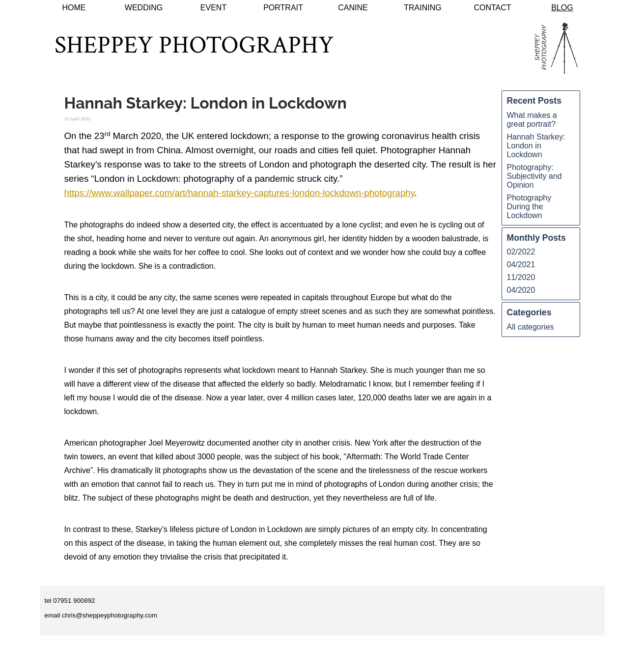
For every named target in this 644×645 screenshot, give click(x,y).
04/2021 (521, 265)
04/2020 (521, 290)
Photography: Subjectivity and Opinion (534, 176)
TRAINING (422, 8)
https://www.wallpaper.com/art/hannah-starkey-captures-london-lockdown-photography (239, 193)
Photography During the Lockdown (529, 207)
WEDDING (144, 8)
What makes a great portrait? (532, 120)
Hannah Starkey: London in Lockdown (536, 146)
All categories (531, 327)
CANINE (353, 8)
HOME (74, 8)
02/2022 (521, 252)
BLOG (562, 8)
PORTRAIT (283, 8)
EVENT (213, 8)
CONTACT (492, 8)
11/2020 (521, 277)
